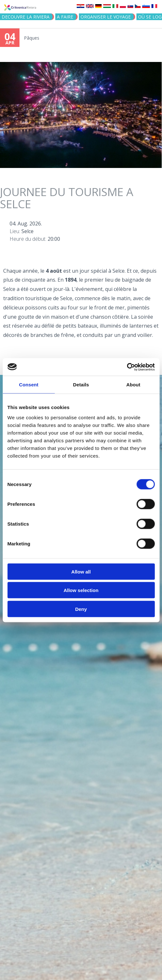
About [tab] (133, 385)
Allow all (81, 571)
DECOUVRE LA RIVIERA (26, 17)
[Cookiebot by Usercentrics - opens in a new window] (127, 367)
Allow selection (81, 590)
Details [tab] (81, 385)
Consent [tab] (29, 385)
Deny (81, 609)
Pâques (32, 38)
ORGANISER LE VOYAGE (106, 17)
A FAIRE (65, 17)
